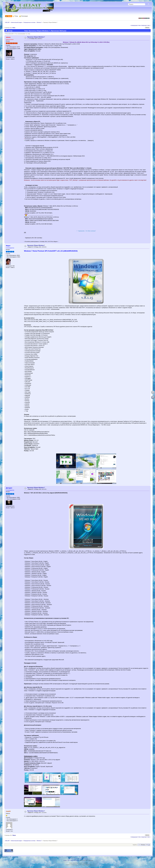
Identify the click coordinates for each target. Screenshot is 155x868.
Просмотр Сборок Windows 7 (36, 37)
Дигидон (9, 488)
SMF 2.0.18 (71, 859)
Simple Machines (84, 859)
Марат (8, 246)
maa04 (8, 811)
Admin (8, 37)
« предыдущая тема (135, 25)
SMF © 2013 (77, 859)
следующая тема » (146, 25)
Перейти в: (135, 845)
